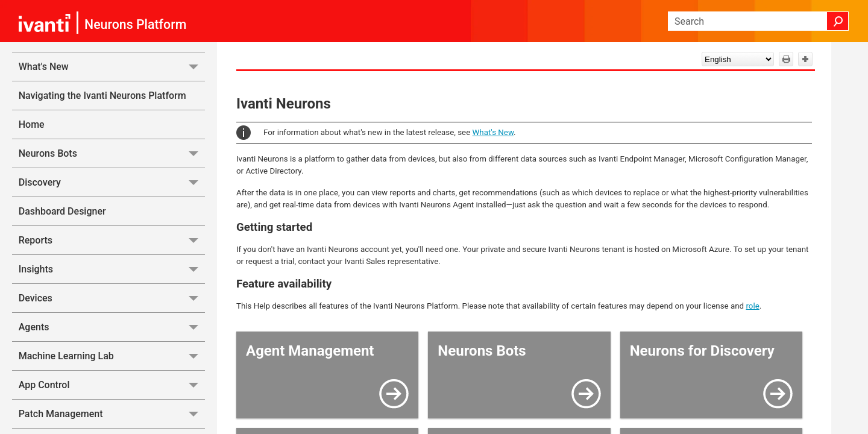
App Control (112, 385)
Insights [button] (112, 269)
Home (32, 124)
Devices (112, 298)
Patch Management (112, 414)
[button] (838, 21)
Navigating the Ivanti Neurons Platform (102, 96)
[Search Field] (758, 21)
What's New (112, 67)
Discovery (112, 182)
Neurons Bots (112, 153)
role (752, 306)
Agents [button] (112, 327)
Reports (112, 240)
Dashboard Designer (62, 211)
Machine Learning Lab (112, 356)
